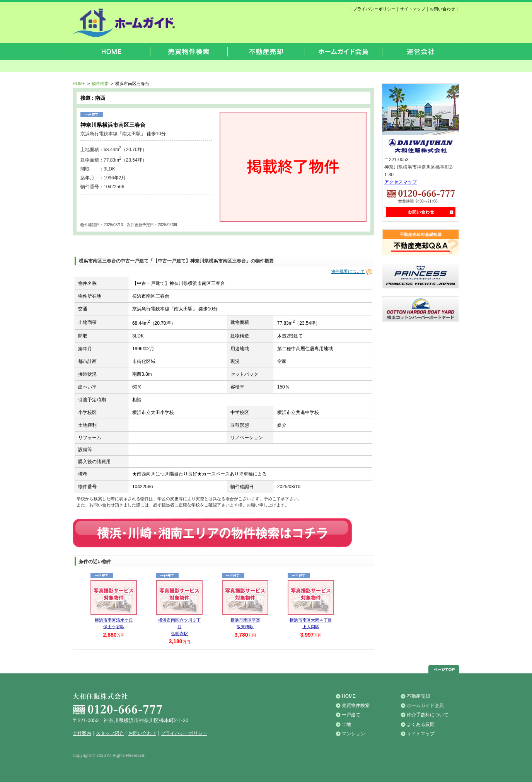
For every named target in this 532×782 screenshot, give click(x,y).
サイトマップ (413, 9)
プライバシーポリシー (374, 9)
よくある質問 (421, 724)
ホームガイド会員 (425, 705)
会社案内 (82, 733)
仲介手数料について (428, 715)
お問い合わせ (442, 9)
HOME (79, 83)
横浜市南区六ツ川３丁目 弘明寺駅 (179, 627)
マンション (353, 734)
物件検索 (100, 83)
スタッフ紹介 (110, 733)
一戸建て (351, 715)
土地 (346, 724)
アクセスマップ (401, 182)
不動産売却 (418, 696)
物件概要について (348, 272)
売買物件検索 (356, 705)
